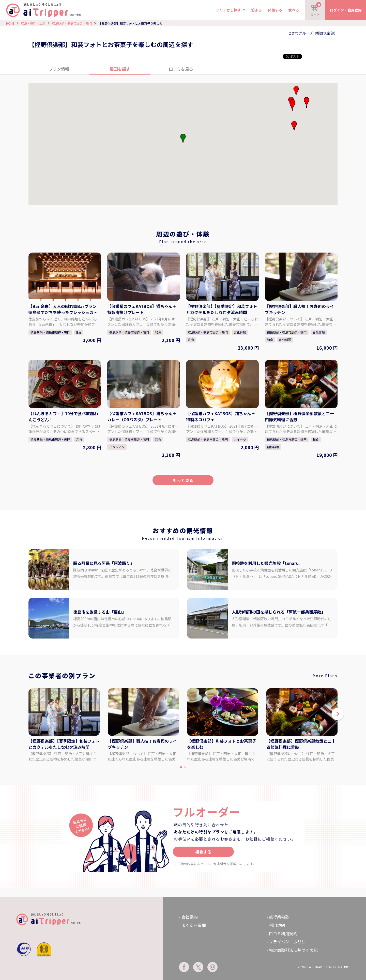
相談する (203, 852)
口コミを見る (181, 69)
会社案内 (190, 917)
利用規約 (277, 925)
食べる (294, 10)
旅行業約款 (279, 917)
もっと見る (183, 480)
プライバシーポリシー (289, 942)
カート (316, 9)
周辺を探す (120, 69)
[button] (294, 126)
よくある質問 (194, 925)
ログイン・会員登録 (346, 10)
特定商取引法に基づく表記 (293, 950)
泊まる (256, 10)
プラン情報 (59, 69)
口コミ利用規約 (283, 934)
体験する (275, 10)
